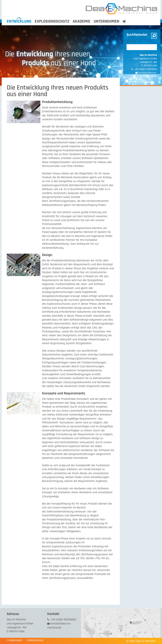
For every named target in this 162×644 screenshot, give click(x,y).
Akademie (81, 21)
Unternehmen (106, 21)
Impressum (15, 640)
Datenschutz (36, 640)
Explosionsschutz (52, 21)
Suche (133, 41)
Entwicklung (19, 21)
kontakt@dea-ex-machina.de (59, 626)
